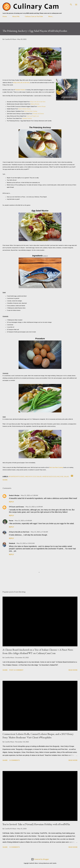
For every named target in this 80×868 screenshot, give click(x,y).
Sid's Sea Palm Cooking (31, 111)
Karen (11, 521)
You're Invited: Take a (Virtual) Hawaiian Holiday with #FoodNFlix (36, 824)
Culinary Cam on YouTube (34, 16)
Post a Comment (16, 670)
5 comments (14, 760)
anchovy (29, 476)
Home (5, 16)
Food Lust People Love (33, 116)
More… (51, 16)
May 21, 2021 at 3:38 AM (29, 495)
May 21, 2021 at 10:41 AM (26, 543)
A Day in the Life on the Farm (21, 83)
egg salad (37, 476)
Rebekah (12, 543)
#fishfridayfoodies (17, 476)
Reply (11, 502)
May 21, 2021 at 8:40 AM (23, 521)
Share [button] (5, 480)
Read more (73, 670)
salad (66, 476)
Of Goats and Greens (38, 114)
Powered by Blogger (40, 859)
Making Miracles (35, 104)
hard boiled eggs (49, 476)
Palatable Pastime (20, 90)
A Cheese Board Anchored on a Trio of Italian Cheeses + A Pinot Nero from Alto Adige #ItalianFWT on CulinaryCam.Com (38, 651)
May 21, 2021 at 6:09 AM (34, 507)
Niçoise (60, 476)
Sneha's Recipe (41, 106)
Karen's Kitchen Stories (24, 109)
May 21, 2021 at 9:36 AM (39, 532)
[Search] (71, 4)
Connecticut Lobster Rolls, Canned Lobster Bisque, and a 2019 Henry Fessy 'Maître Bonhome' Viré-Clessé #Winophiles (38, 736)
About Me (16, 16)
